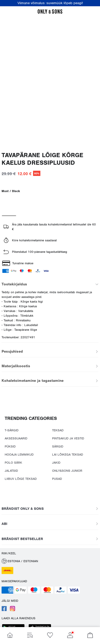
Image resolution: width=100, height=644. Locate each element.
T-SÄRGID (12, 430)
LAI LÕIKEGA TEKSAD (68, 455)
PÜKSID (10, 446)
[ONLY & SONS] (50, 13)
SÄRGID (58, 446)
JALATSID (11, 471)
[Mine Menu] (30, 636)
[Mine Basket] (90, 636)
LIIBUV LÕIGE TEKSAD (21, 479)
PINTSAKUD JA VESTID (68, 438)
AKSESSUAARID (16, 438)
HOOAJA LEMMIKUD (19, 455)
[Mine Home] (10, 636)
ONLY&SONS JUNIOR (67, 471)
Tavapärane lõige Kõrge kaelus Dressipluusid (42, 159)
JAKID (56, 463)
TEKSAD (58, 430)
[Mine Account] (70, 636)
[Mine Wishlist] (50, 636)
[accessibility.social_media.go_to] (4, 610)
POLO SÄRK (13, 463)
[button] (50, 561)
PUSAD (57, 479)
